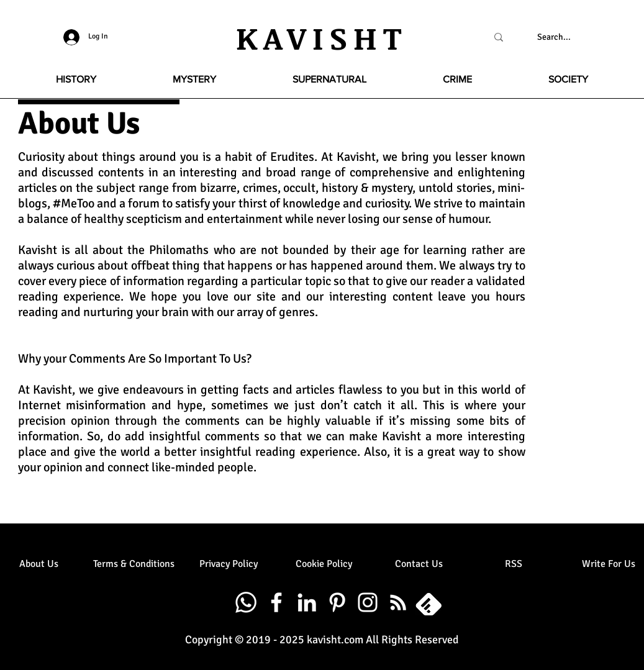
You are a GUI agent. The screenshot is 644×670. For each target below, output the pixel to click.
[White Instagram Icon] (368, 602)
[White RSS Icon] (398, 602)
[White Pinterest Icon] (337, 602)
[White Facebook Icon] (276, 602)
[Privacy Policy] (229, 564)
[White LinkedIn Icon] (307, 602)
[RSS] (514, 564)
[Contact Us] (419, 564)
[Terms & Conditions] (134, 564)
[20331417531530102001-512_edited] (429, 602)
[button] (76, 79)
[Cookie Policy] (324, 564)
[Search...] (554, 37)
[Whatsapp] (246, 602)
